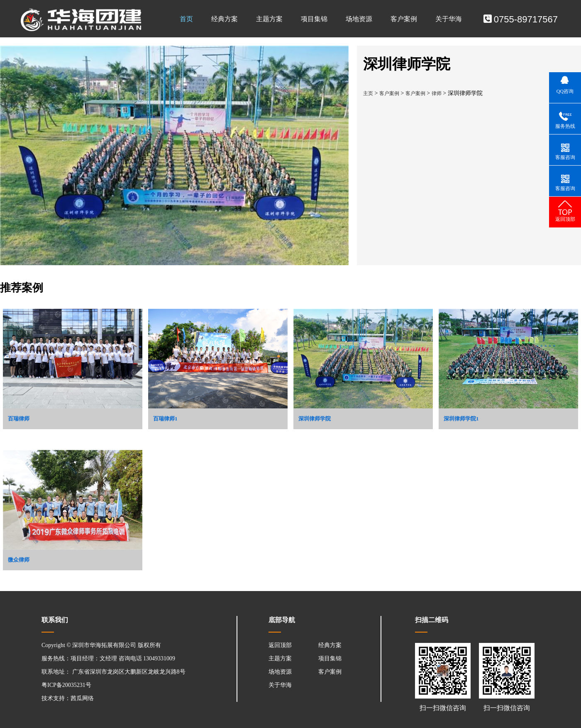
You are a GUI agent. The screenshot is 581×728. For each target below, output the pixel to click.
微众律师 (19, 560)
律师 (437, 93)
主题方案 (269, 19)
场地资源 (359, 19)
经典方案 (225, 19)
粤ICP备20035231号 (66, 685)
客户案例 (404, 19)
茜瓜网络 (82, 698)
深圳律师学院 (315, 419)
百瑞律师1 (165, 419)
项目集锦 (314, 19)
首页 (186, 19)
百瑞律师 (19, 419)
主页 (368, 93)
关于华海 (449, 19)
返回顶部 (280, 645)
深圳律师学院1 (461, 419)
